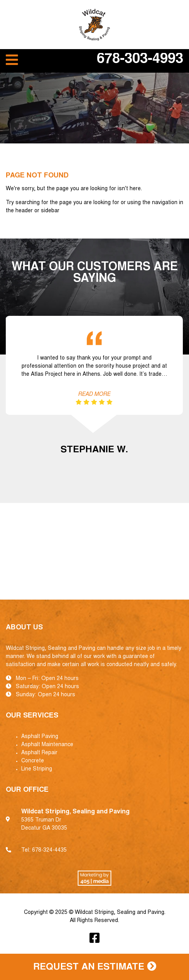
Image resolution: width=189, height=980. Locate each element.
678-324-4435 (49, 850)
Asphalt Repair (39, 753)
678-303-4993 (140, 60)
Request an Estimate (95, 967)
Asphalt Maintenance (47, 745)
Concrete (33, 761)
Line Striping (37, 769)
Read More (94, 395)
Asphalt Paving (40, 737)
